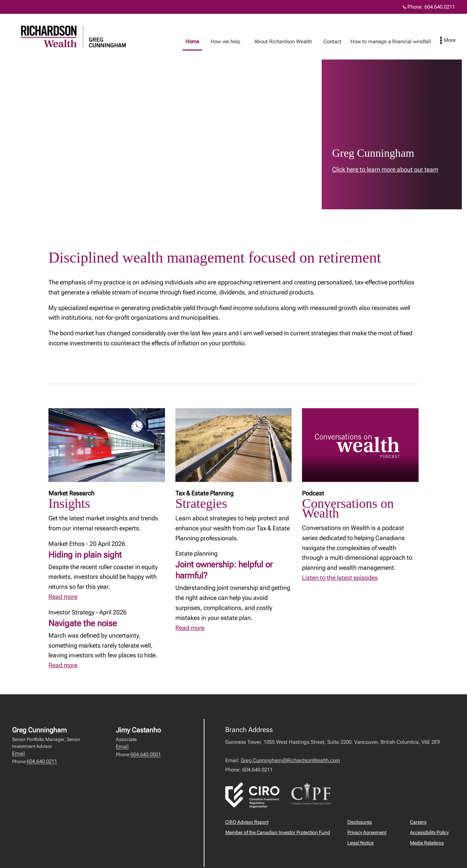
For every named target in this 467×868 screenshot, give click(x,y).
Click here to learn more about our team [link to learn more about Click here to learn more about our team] (385, 169)
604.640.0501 (146, 755)
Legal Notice (360, 843)
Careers (418, 822)
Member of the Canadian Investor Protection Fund (278, 832)
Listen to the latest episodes (340, 578)
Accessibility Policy (429, 832)
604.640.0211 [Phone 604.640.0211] (440, 7)
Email (19, 753)
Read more (63, 597)
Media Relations (427, 843)
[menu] (455, 41)
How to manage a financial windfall (398, 42)
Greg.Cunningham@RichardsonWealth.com (290, 760)
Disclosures (360, 822)
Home (199, 42)
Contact (339, 42)
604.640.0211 (42, 761)
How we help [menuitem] (232, 42)
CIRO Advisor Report (247, 822)
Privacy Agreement (367, 832)
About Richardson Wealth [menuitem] (290, 42)
